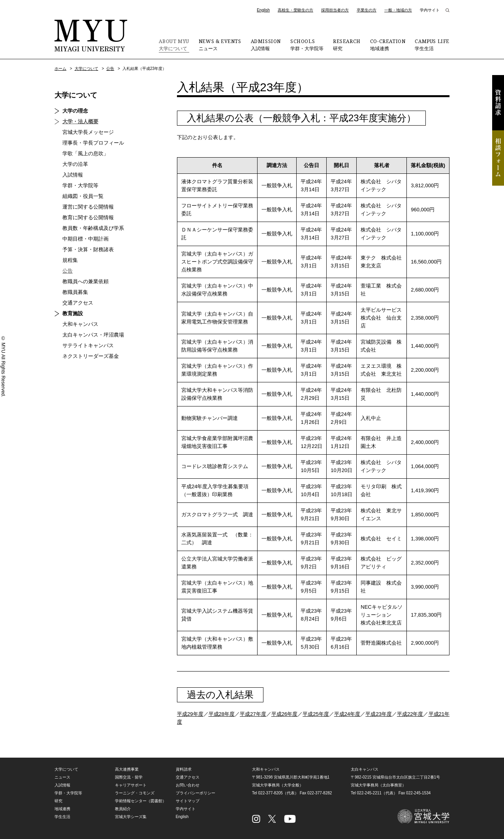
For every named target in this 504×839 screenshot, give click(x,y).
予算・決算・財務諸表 (88, 249)
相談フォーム (498, 158)
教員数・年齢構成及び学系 (93, 228)
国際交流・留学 (129, 777)
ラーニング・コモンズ (135, 793)
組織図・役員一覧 (83, 196)
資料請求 (498, 103)
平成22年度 (410, 714)
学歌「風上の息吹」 (86, 153)
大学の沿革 (75, 164)
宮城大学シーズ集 (131, 817)
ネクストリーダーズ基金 (91, 356)
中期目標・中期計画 (86, 239)
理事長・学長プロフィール (93, 143)
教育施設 (73, 313)
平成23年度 (379, 714)
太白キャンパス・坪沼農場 (93, 335)
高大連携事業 (127, 769)
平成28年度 (222, 714)
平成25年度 (316, 714)
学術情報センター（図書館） (141, 801)
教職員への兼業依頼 (86, 281)
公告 (110, 69)
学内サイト (430, 10)
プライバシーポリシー (196, 793)
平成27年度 (253, 714)
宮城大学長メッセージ (88, 132)
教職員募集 (75, 292)
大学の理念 (75, 111)
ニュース (220, 45)
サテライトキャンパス (88, 345)
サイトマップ (188, 801)
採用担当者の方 (335, 10)
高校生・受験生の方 (295, 10)
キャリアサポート (131, 785)
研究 (347, 45)
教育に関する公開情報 (88, 217)
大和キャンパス (80, 324)
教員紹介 (123, 809)
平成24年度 (347, 714)
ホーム (60, 69)
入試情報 (266, 45)
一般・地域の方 (398, 10)
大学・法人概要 (80, 121)
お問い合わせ (188, 785)
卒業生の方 (367, 10)
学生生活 (432, 45)
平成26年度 (285, 714)
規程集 (70, 260)
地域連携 (388, 45)
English (263, 10)
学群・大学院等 (307, 45)
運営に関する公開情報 (88, 207)
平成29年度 (190, 714)
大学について (174, 45)
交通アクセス (78, 303)
